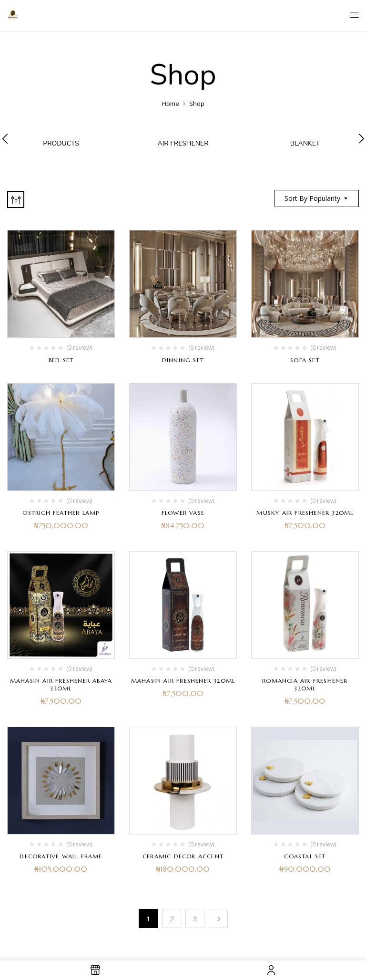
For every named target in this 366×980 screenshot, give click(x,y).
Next (218, 918)
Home (171, 104)
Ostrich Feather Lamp (61, 512)
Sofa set (305, 360)
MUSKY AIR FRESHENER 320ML (305, 512)
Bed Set (61, 360)
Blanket (305, 143)
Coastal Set (305, 856)
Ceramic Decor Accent (183, 856)
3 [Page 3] (195, 918)
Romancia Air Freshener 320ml (305, 684)
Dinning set (183, 360)
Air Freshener (183, 143)
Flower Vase (183, 512)
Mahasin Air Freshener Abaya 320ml (61, 684)
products (61, 143)
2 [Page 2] (172, 918)
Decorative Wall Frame (61, 856)
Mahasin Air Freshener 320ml (183, 680)
